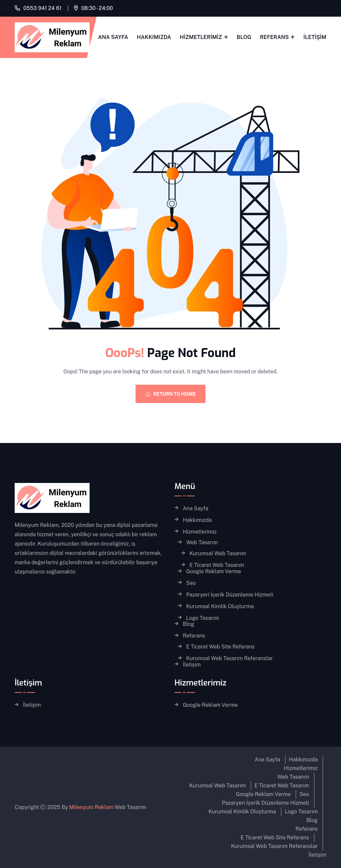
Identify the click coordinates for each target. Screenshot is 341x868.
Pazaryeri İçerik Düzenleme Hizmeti (230, 595)
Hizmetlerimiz (201, 37)
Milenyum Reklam (91, 807)
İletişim (315, 37)
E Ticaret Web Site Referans (220, 647)
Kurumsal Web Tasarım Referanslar (229, 658)
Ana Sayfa (113, 37)
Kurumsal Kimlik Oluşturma (220, 607)
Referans (274, 37)
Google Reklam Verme (214, 572)
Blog (244, 37)
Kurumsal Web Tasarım (218, 554)
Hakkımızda (154, 37)
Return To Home (170, 394)
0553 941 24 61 (42, 8)
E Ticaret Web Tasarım (217, 565)
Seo (191, 583)
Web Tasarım (202, 543)
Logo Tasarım (203, 618)
